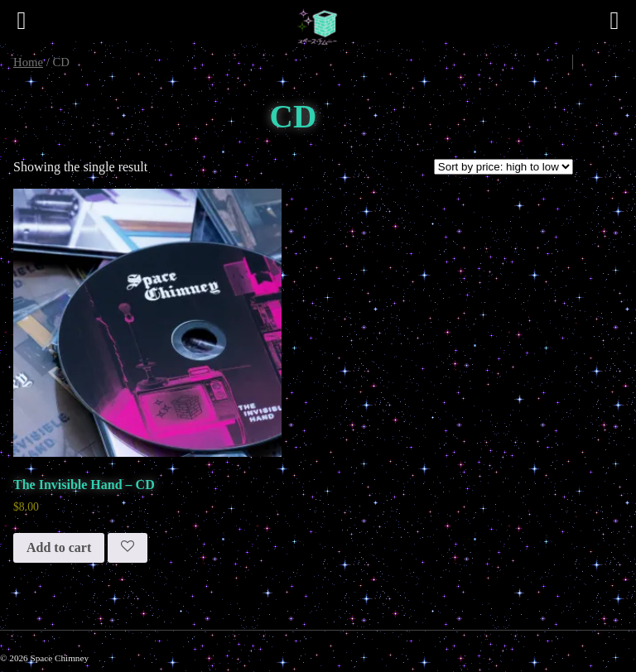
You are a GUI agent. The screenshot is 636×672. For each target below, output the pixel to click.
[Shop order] (503, 167)
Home (28, 62)
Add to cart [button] (59, 547)
